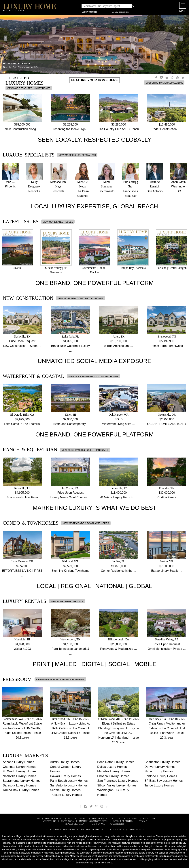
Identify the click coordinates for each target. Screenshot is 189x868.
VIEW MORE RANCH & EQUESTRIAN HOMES (85, 450)
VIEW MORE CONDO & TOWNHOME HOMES (86, 523)
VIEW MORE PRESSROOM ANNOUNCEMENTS (60, 680)
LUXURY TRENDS (136, 830)
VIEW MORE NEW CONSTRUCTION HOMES (81, 298)
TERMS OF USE (98, 824)
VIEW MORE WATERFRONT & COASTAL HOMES (93, 377)
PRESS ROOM (68, 821)
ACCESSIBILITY (117, 824)
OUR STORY (149, 819)
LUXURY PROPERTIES (115, 830)
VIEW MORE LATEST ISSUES (58, 222)
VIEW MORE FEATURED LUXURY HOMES (29, 88)
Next (182, 38)
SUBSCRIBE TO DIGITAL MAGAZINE (164, 83)
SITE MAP (142, 821)
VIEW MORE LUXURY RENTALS (67, 602)
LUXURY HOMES (53, 830)
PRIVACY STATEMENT (75, 824)
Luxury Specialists (120, 12)
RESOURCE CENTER (123, 821)
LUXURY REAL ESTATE (74, 830)
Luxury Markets (89, 12)
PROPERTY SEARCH (78, 819)
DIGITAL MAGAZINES (128, 819)
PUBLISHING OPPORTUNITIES (94, 821)
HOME (37, 819)
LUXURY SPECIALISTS (102, 819)
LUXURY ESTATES (94, 830)
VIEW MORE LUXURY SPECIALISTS (77, 155)
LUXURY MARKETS (54, 819)
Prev (7, 38)
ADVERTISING (50, 821)
